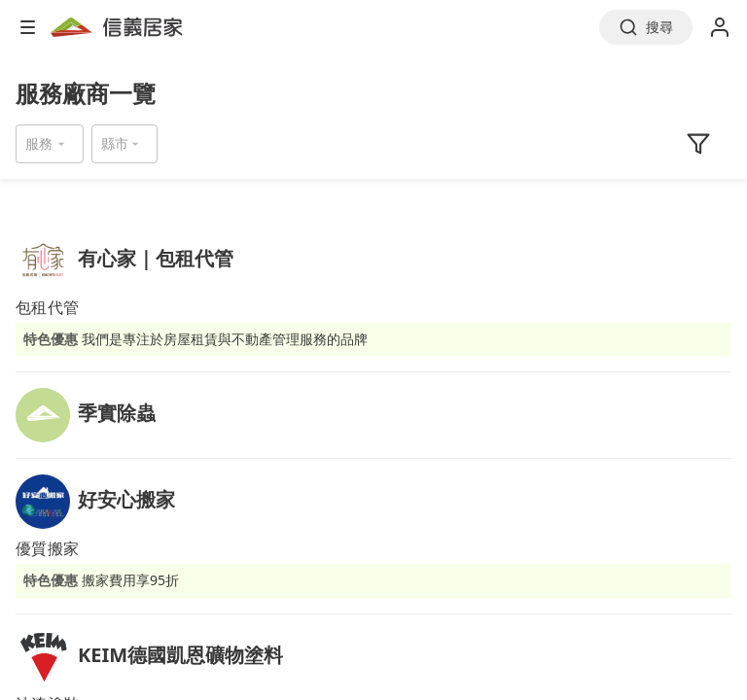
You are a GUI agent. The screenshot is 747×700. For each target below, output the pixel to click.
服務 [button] (39, 143)
